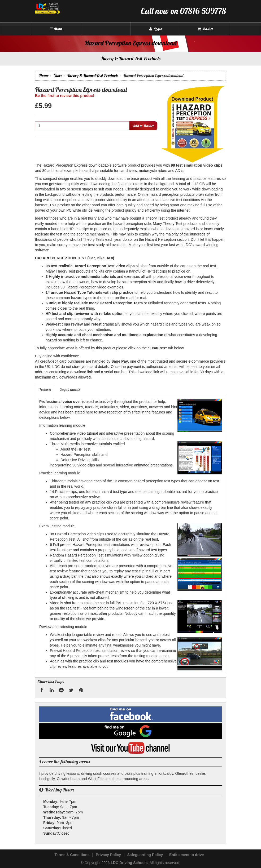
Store (58, 76)
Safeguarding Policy (145, 855)
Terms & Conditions (72, 855)
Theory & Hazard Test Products (93, 76)
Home (44, 76)
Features (45, 389)
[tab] (45, 389)
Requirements (70, 389)
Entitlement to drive (187, 855)
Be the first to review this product (64, 96)
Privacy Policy (108, 855)
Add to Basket (143, 126)
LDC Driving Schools (129, 863)
